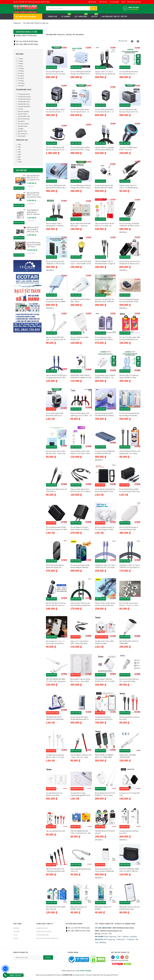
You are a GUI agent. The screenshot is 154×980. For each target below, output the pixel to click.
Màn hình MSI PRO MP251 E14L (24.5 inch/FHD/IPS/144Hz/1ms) (34, 195)
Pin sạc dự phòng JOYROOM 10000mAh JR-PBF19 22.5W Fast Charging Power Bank (129, 225)
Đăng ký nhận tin (21, 954)
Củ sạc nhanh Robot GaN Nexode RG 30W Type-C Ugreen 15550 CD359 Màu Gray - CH (55, 415)
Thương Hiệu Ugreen (23, 97)
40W (18, 152)
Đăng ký (48, 959)
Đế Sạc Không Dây (23, 119)
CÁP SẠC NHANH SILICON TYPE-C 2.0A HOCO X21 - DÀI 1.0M (80, 834)
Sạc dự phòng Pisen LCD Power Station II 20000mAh (104, 872)
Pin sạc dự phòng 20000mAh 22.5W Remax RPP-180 (105, 453)
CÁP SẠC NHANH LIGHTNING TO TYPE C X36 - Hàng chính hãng (56, 682)
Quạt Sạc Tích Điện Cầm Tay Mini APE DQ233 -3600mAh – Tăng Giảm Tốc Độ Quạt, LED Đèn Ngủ (105, 301)
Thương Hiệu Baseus (23, 99)
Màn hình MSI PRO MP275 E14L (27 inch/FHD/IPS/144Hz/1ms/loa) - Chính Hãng (34, 178)
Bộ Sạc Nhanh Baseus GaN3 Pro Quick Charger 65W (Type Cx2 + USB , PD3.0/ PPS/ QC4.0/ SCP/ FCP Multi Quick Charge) (129, 491)
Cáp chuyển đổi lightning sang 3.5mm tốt (81, 872)
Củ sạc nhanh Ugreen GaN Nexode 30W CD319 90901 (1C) (104, 187)
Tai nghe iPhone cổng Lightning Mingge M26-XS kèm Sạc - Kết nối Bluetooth (81, 796)
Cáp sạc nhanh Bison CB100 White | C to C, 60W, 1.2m (105, 225)
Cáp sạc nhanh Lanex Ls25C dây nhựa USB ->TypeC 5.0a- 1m (56, 453)
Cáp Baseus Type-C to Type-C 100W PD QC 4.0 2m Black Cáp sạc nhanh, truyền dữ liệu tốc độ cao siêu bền (130, 568)
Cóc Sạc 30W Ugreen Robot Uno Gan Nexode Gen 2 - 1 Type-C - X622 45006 (129, 73)
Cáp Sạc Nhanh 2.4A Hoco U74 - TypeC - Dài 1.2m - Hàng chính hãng (81, 758)
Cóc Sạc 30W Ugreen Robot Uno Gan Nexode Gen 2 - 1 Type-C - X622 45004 (55, 111)
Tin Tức (16, 937)
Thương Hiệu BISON (23, 106)
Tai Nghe (20, 129)
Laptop (95, 16)
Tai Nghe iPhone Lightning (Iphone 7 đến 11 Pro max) (55, 758)
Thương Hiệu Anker (23, 94)
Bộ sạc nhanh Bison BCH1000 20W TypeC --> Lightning (81, 225)
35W (18, 149)
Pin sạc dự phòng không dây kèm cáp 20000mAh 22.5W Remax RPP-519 (129, 301)
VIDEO (123, 2)
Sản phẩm (16, 933)
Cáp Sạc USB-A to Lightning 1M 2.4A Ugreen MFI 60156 (104, 149)
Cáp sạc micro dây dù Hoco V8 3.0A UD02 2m (56, 491)
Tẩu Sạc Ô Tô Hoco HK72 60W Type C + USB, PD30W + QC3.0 (81, 263)
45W (18, 154)
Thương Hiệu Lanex (23, 102)
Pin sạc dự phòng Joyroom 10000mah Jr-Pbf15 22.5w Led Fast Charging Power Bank (56, 263)
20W (18, 145)
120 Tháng (20, 83)
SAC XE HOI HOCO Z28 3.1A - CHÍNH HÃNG (129, 643)
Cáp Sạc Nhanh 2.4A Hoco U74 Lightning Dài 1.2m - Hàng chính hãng (130, 453)
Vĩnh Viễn (20, 86)
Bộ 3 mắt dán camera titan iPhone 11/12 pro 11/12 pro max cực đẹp (129, 606)
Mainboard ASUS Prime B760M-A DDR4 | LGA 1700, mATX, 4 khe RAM (33, 230)
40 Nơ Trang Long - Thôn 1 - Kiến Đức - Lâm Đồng (116, 938)
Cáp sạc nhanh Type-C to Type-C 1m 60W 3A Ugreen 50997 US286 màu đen (129, 187)
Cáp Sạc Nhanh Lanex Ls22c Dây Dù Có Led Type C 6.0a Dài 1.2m (81, 453)
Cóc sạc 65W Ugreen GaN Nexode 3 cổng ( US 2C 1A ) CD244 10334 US (129, 111)
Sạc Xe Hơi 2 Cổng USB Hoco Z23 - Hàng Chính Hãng (129, 682)
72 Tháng (20, 81)
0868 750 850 (134, 8)
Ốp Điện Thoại (21, 131)
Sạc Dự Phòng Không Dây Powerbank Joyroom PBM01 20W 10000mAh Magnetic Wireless (56, 301)
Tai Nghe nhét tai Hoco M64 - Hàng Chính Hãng (105, 643)
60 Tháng (20, 78)
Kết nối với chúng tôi (120, 954)
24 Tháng (20, 73)
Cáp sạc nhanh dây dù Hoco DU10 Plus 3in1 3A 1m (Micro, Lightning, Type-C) (81, 491)
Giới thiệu (16, 930)
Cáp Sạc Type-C (22, 114)
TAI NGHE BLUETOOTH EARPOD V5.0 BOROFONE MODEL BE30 (55, 720)
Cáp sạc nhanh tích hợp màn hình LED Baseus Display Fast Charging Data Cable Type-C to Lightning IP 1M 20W (81, 606)
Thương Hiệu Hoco (23, 104)
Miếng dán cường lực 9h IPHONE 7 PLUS (79, 910)
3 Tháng (19, 64)
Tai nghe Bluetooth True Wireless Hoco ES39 (54, 796)
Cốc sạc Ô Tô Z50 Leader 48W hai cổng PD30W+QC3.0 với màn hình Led (130, 339)
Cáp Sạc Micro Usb (23, 116)
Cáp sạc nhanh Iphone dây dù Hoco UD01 (129, 720)
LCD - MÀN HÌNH (81, 16)
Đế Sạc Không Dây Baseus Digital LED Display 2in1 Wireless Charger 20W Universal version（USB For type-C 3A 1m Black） (55, 568)
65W (18, 159)
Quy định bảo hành (42, 930)
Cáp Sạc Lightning (23, 111)
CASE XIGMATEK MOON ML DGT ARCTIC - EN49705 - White (34, 212)
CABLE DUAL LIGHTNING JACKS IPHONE (128, 758)
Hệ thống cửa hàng (134, 2)
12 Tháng (20, 68)
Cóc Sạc (20, 109)
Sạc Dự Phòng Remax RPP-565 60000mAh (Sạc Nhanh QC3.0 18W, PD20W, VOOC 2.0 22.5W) (105, 415)
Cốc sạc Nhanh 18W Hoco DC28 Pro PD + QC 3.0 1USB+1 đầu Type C (105, 682)
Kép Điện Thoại (22, 126)
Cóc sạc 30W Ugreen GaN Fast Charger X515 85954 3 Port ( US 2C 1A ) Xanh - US (81, 73)
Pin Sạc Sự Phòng (22, 124)
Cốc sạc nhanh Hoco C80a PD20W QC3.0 (79, 339)
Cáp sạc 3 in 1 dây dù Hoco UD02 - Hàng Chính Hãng (80, 643)
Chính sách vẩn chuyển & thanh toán (47, 940)
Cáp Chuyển (21, 136)
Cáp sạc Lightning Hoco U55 (56, 833)
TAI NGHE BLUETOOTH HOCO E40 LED (105, 834)
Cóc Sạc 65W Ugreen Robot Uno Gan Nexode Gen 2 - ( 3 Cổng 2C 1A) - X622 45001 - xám (104, 111)
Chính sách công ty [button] (45, 926)
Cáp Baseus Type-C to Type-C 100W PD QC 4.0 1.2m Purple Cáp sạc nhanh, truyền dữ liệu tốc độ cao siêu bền (105, 568)
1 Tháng (19, 59)
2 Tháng (19, 61)
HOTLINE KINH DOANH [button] (74, 926)
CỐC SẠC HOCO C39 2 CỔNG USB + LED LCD (56, 910)
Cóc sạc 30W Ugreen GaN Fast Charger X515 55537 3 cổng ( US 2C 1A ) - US (81, 187)
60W (18, 157)
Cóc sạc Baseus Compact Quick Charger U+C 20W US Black (80, 529)
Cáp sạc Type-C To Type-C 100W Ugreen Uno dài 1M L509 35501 (105, 73)
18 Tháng (20, 71)
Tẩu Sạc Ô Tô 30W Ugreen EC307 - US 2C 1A (128, 149)
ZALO (5, 969)
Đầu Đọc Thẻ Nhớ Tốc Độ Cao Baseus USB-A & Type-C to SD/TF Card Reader (56, 606)
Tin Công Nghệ (114, 2)
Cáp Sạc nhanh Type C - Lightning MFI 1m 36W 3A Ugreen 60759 (55, 225)
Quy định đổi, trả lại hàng (44, 933)
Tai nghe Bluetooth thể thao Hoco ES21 (129, 834)
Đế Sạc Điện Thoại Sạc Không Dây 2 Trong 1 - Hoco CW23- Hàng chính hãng (80, 682)
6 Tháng (19, 66)
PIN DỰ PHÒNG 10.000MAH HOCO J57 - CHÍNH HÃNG (104, 758)
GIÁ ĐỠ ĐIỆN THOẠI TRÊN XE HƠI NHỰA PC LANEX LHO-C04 (81, 377)
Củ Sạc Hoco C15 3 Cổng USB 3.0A (129, 796)
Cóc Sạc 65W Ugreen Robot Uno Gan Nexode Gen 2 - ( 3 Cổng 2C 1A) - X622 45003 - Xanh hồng (80, 111)
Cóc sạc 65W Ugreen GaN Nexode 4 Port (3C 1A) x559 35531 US (56, 73)
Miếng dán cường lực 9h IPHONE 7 (103, 910)
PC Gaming (66, 16)
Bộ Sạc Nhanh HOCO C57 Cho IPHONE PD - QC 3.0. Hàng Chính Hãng (105, 796)
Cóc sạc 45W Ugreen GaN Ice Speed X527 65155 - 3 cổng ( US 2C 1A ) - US (80, 149)
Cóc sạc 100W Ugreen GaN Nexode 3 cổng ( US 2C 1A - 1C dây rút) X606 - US (56, 149)
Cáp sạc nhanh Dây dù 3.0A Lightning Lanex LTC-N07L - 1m (81, 415)
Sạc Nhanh (20, 121)
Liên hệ (16, 940)
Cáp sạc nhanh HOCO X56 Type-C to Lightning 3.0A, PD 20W (56, 339)
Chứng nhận (73, 954)
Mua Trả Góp (103, 2)
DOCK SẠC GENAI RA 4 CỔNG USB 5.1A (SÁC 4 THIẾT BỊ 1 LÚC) (129, 872)
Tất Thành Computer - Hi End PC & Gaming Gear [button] (115, 926)
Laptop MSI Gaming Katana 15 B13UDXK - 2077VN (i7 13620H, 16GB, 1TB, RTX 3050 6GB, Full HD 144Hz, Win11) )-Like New (34, 245)
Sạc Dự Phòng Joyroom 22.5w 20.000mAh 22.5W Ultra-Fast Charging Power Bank (130, 263)
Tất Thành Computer (84, 972)
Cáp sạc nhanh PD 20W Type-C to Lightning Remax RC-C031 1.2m (57, 377)
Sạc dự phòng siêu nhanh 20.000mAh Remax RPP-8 (79, 720)
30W (18, 147)
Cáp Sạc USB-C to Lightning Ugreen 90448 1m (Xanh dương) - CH (129, 377)
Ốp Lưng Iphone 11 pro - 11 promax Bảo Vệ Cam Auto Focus (55, 644)
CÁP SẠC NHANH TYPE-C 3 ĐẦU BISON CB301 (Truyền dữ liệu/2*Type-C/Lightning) (105, 263)
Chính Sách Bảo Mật (42, 937)
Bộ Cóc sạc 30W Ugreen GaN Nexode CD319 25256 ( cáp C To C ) (56, 187)
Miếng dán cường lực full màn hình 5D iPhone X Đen (129, 910)
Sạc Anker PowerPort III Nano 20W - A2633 (81, 301)
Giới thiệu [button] (18, 926)
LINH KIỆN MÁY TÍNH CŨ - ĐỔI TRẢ (114, 17)
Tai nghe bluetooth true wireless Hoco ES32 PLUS (104, 720)
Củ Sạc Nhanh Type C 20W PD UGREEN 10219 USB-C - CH (105, 377)
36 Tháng (20, 76)
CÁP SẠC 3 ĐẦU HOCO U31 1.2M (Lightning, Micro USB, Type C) (55, 872)
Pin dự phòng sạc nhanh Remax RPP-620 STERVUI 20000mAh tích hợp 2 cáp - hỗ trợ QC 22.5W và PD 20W (105, 339)
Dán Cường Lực (22, 134)
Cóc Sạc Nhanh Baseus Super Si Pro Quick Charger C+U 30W (56, 529)
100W (19, 162)
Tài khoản (93, 2)
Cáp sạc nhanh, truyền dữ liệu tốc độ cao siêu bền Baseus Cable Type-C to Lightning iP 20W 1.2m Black (105, 606)
